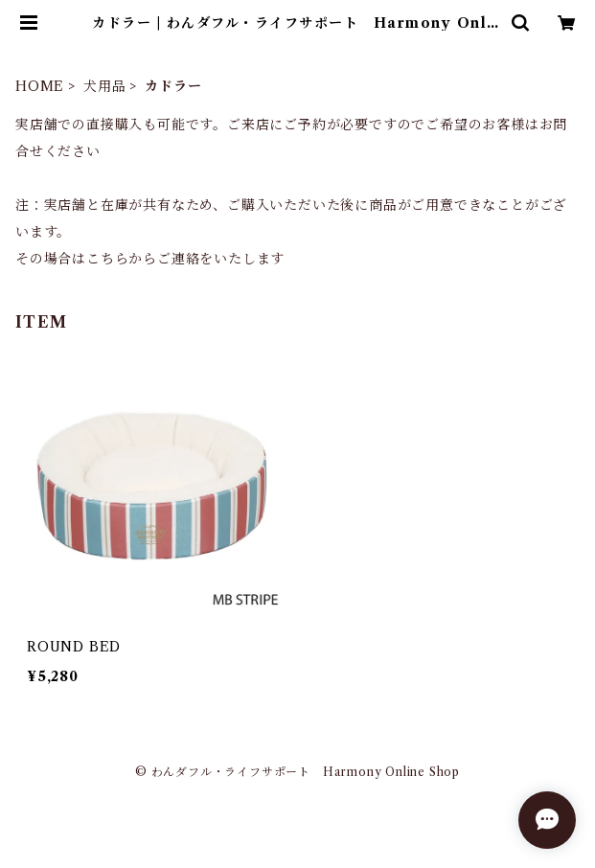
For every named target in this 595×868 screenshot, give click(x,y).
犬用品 (104, 86)
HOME (40, 86)
